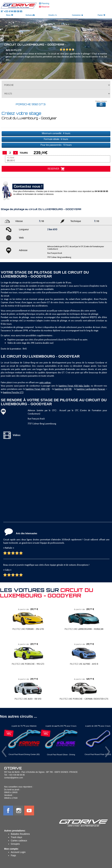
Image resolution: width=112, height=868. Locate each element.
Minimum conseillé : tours (56, 133)
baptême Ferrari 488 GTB (38, 389)
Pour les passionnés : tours (56, 145)
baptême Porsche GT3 (13, 392)
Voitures (30, 15)
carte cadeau (45, 382)
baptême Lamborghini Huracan (91, 389)
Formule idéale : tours (56, 139)
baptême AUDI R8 (63, 389)
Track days (16, 837)
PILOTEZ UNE (28, 629)
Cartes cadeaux (19, 841)
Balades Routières (20, 834)
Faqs (13, 855)
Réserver (44, 7)
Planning (44, 3)
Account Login (18, 852)
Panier (102, 15)
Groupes (15, 844)
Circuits (53, 15)
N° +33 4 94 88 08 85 (12, 11)
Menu (10, 15)
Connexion (78, 15)
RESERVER (56, 169)
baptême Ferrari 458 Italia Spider (74, 386)
